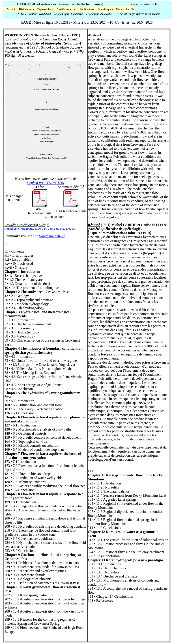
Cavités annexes (66, 9)
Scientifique (105, 9)
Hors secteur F (125, 9)
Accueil (11, 9)
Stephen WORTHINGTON (45, 183)
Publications (87, 9)
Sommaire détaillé (52, 236)
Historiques (26, 9)
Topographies (45, 9)
